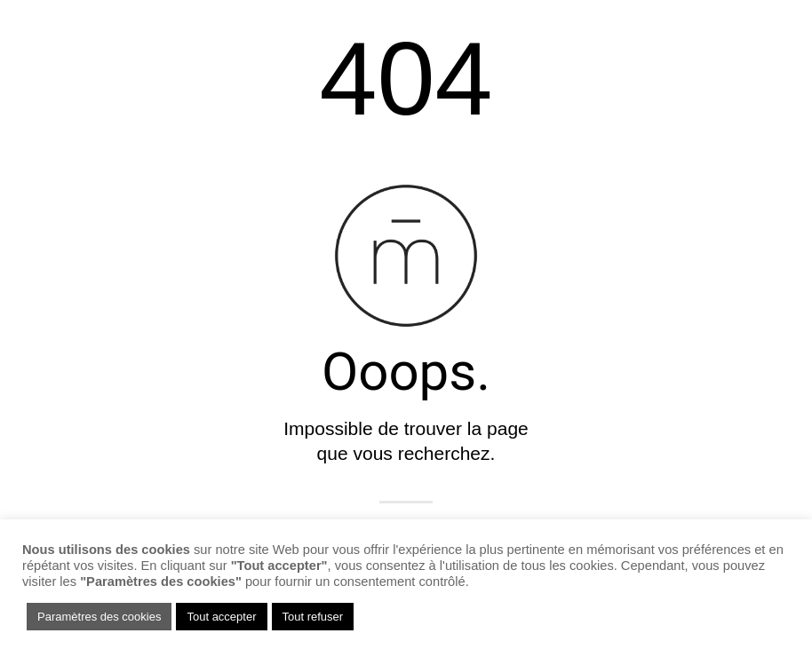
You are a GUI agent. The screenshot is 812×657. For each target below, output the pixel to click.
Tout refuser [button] (313, 617)
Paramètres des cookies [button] (99, 617)
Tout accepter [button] (221, 617)
